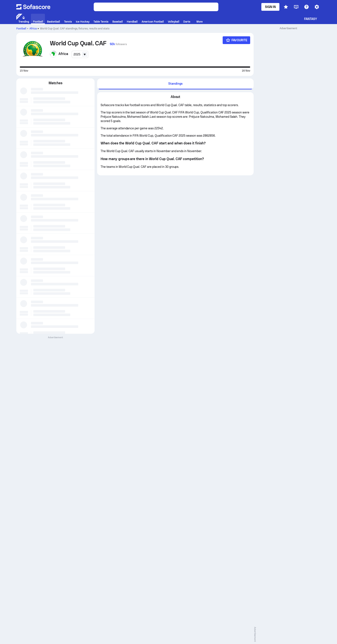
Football (21, 29)
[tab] (175, 84)
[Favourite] (236, 40)
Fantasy (311, 19)
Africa (33, 29)
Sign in (270, 7)
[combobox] (80, 54)
